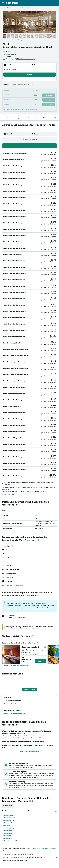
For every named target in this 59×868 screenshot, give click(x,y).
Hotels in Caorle (8, 838)
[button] (3, 3)
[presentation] (22, 40)
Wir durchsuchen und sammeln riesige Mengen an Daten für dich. (30, 857)
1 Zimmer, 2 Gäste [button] (10, 70)
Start (4, 8)
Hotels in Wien (7, 831)
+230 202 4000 (8, 56)
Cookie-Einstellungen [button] (9, 494)
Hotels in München (8, 820)
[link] (16, 665)
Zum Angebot (39, 661)
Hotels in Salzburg (8, 828)
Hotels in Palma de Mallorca (11, 841)
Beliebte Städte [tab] (8, 806)
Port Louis (9, 8)
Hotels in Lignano (8, 815)
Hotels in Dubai (7, 836)
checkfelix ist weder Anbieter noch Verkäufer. (30, 854)
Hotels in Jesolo (8, 823)
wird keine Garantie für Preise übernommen (46, 849)
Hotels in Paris (7, 825)
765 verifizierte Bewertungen (26, 59)
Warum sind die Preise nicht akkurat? (30, 861)
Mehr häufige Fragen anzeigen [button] (30, 752)
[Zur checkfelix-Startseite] (12, 3)
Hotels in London (8, 833)
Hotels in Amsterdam (9, 818)
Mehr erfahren (9, 484)
